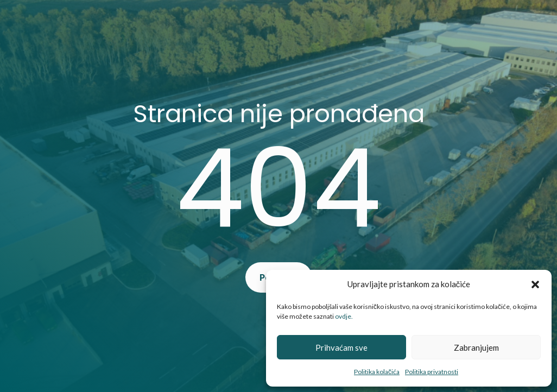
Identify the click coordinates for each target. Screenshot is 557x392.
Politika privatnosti (432, 372)
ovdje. (344, 316)
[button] (535, 284)
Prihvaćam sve (341, 347)
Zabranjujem (476, 347)
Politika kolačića (377, 372)
